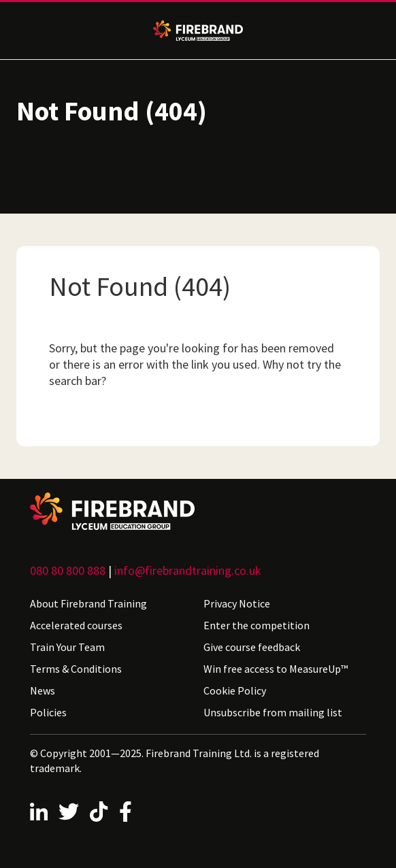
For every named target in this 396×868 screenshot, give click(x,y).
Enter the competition (257, 625)
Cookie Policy (235, 690)
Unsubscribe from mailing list (273, 712)
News (43, 690)
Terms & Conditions (76, 669)
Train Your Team (67, 647)
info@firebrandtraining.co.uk (188, 570)
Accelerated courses (76, 625)
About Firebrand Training (88, 603)
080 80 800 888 (68, 570)
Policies (48, 712)
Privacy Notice (237, 603)
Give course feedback (252, 647)
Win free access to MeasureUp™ (276, 669)
